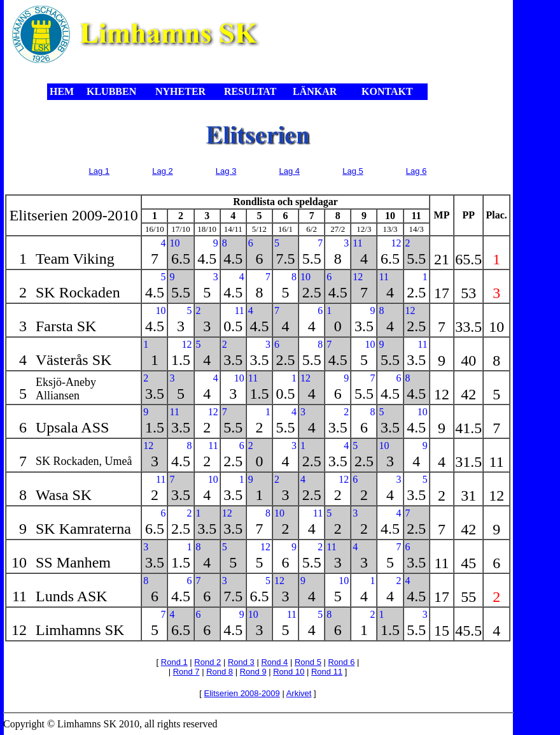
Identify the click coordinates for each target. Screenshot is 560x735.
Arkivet (299, 693)
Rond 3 (241, 662)
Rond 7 (186, 672)
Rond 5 (308, 662)
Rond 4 (274, 662)
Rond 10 (289, 672)
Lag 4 (290, 171)
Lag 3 (226, 171)
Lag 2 (163, 171)
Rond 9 (253, 672)
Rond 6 (341, 662)
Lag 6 (416, 171)
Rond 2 (207, 662)
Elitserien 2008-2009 (242, 693)
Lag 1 (100, 171)
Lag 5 (353, 171)
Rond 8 (220, 672)
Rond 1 (174, 662)
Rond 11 (327, 672)
